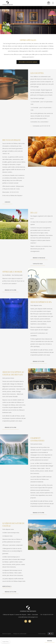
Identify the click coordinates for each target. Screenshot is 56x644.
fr (51, 634)
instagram (30, 621)
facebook (26, 621)
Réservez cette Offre (10, 293)
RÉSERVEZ (50, 641)
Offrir (49, 3)
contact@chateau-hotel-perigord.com (28, 617)
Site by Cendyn (42, 634)
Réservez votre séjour (39, 261)
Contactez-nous (38, 267)
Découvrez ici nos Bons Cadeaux (28, 62)
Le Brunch (7, 205)
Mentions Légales (7, 634)
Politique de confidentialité (20, 634)
